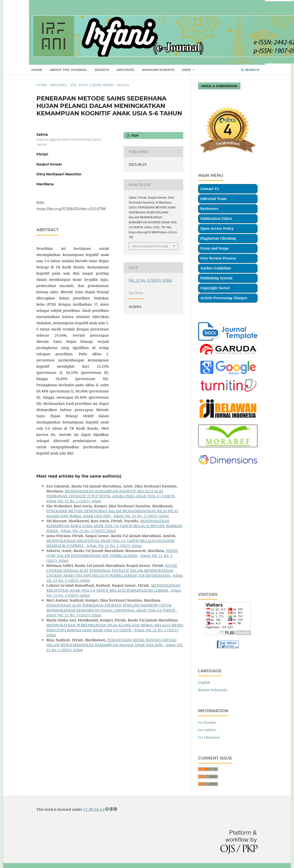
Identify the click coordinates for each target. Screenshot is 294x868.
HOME (37, 70)
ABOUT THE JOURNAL (68, 70)
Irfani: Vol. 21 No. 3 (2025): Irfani (88, 531)
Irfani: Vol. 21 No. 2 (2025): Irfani (74, 501)
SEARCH (102, 70)
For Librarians (209, 737)
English (204, 682)
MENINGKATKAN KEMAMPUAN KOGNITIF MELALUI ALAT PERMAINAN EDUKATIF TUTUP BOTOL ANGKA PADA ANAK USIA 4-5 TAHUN (111, 494)
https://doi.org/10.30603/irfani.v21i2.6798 (71, 209)
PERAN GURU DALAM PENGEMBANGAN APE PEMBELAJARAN (112, 553)
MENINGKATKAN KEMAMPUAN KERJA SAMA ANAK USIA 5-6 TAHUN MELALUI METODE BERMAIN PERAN (114, 526)
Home (42, 85)
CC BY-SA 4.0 (94, 809)
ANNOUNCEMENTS (158, 70)
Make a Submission (219, 86)
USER (187, 70)
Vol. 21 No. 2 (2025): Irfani (92, 85)
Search (250, 70)
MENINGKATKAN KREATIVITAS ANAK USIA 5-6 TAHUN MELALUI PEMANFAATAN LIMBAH (113, 588)
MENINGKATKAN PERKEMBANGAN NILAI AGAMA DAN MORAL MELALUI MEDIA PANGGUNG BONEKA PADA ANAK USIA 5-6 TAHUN (115, 627)
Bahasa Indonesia (213, 690)
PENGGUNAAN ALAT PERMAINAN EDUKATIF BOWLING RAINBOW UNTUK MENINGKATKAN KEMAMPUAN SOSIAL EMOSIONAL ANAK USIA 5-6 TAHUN (111, 608)
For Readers (207, 722)
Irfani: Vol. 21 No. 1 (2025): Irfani (114, 546)
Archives (59, 85)
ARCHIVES (125, 70)
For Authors (207, 730)
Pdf (134, 135)
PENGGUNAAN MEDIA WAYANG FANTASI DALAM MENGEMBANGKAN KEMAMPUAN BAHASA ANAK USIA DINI (111, 642)
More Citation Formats (150, 246)
